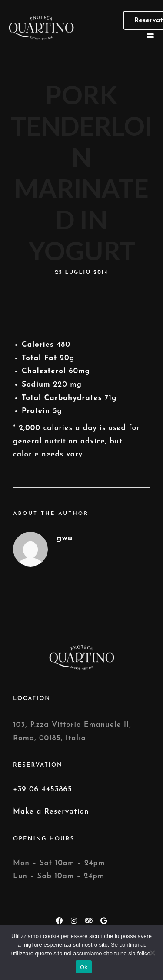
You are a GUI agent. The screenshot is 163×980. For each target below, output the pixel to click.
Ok (84, 967)
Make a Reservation (51, 812)
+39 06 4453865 (43, 790)
